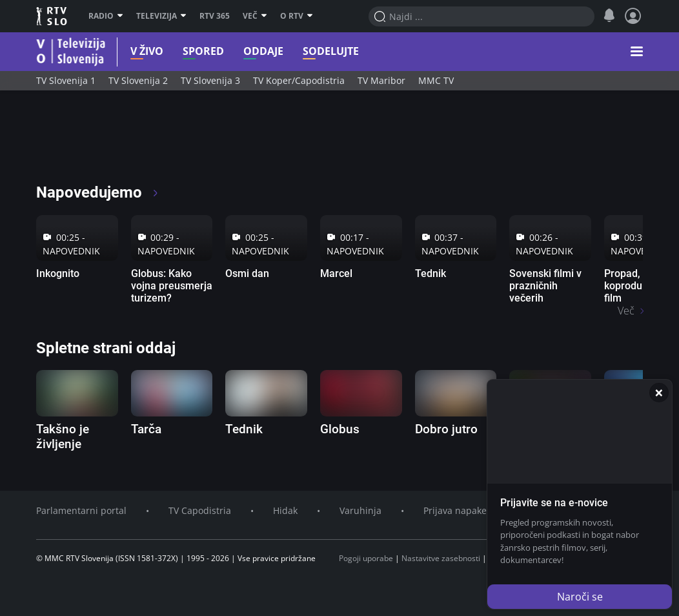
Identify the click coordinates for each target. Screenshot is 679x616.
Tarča (146, 429)
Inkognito (58, 273)
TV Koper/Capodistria (299, 80)
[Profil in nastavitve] (633, 16)
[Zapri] (659, 393)
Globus (340, 429)
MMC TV (436, 80)
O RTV (297, 16)
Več (255, 16)
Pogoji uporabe (366, 558)
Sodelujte (314, 51)
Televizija (161, 16)
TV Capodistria (200, 510)
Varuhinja (360, 510)
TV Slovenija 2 (138, 80)
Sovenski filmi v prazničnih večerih (545, 286)
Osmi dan (247, 273)
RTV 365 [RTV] (215, 16)
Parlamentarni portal (81, 510)
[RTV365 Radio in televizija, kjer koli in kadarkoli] (153, 142)
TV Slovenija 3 (210, 80)
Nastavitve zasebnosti (441, 558)
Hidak (285, 510)
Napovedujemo (98, 192)
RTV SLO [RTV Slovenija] (53, 16)
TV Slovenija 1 (66, 80)
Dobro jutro (446, 429)
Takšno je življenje (63, 436)
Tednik (431, 273)
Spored (187, 51)
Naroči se (580, 597)
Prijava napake (455, 510)
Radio (106, 16)
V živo (130, 51)
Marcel (336, 273)
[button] (637, 52)
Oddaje (247, 51)
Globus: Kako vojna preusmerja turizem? (172, 286)
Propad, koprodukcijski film (637, 286)
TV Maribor (381, 80)
